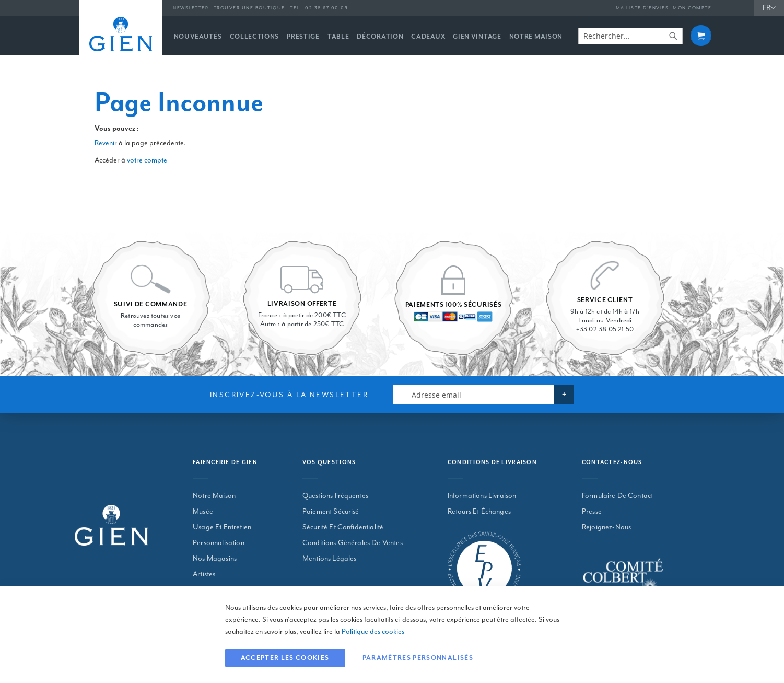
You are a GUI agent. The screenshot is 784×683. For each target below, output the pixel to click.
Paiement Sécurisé (331, 511)
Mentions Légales (330, 558)
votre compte (147, 160)
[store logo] (121, 34)
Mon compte (692, 8)
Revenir (106, 143)
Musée (203, 511)
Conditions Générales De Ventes (353, 543)
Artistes (204, 574)
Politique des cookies (373, 632)
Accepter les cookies (285, 658)
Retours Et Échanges (479, 511)
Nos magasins (215, 558)
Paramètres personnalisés (418, 658)
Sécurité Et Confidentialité (343, 527)
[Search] (673, 36)
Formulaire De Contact (617, 496)
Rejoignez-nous (606, 527)
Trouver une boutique (249, 8)
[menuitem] (198, 37)
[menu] (372, 35)
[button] (769, 8)
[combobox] (630, 36)
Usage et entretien (222, 527)
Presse (592, 511)
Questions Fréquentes (335, 496)
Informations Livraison (482, 496)
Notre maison (214, 496)
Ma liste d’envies (642, 8)
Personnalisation (219, 543)
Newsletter (191, 8)
